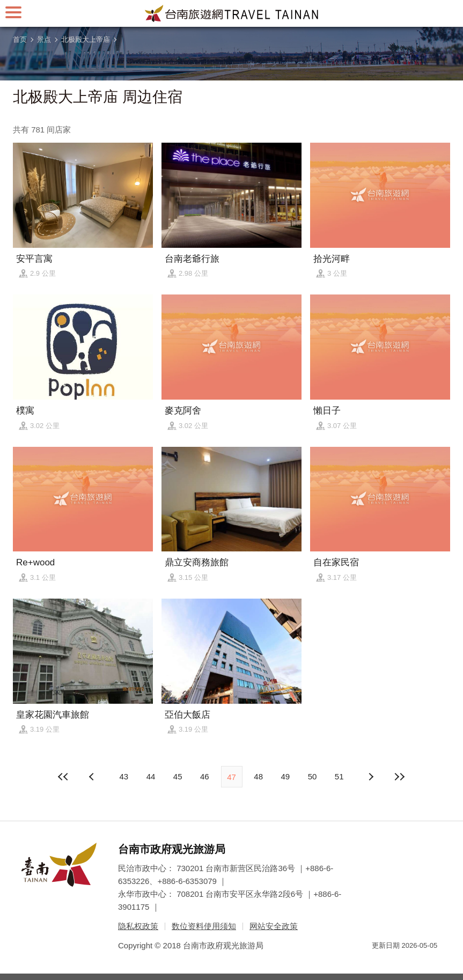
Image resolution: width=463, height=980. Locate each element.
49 (286, 776)
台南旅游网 (232, 13)
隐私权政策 (138, 926)
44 (151, 776)
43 (124, 776)
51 (339, 776)
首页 (20, 39)
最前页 (64, 777)
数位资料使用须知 (204, 926)
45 (178, 776)
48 (258, 776)
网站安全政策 (274, 926)
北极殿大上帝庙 (86, 39)
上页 (370, 777)
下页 (93, 777)
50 (313, 776)
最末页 (399, 777)
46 (205, 776)
